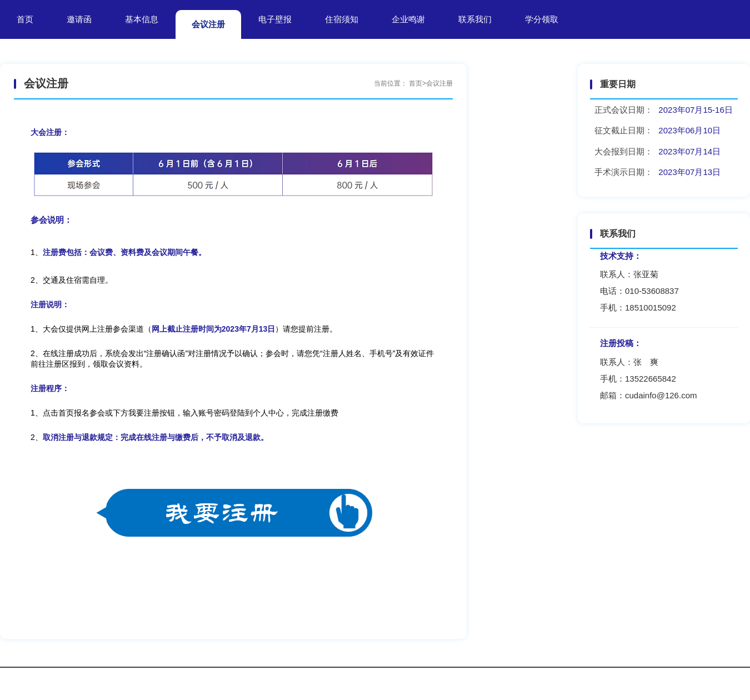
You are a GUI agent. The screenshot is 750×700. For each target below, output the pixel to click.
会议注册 (208, 24)
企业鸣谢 (408, 19)
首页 (25, 19)
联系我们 (475, 19)
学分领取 (542, 19)
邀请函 (79, 19)
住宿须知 (342, 19)
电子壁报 (275, 19)
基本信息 (142, 19)
